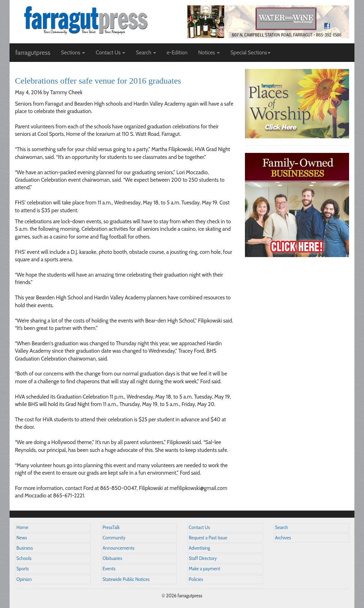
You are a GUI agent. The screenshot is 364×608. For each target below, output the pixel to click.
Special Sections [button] (250, 53)
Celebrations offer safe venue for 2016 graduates (98, 81)
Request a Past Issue (208, 538)
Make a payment (205, 569)
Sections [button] (73, 53)
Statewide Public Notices (126, 579)
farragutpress (33, 53)
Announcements (119, 548)
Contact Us (199, 527)
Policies (196, 579)
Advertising (199, 548)
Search (282, 527)
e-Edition (177, 53)
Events (109, 569)
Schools (24, 558)
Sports (23, 569)
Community (114, 538)
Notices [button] (209, 53)
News (22, 538)
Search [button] (146, 53)
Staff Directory (203, 558)
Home (22, 527)
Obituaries (113, 558)
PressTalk (111, 527)
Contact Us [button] (110, 53)
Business (25, 548)
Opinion (24, 579)
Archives (283, 538)
